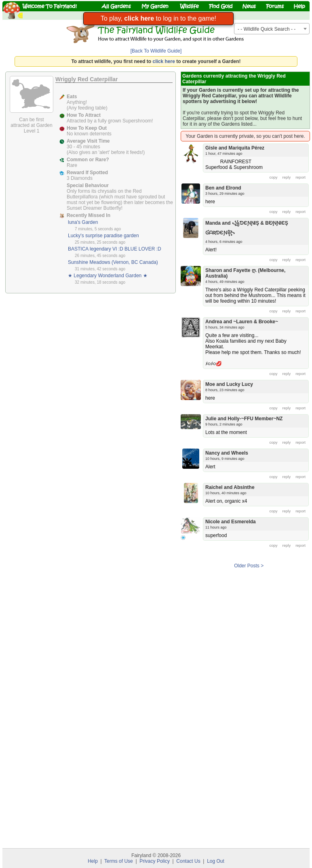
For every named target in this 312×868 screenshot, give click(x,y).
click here (164, 61)
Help (93, 861)
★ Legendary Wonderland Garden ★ (108, 276)
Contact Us (188, 861)
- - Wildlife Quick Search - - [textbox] (267, 29)
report (300, 177)
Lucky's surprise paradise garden (103, 236)
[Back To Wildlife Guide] (156, 51)
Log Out (216, 861)
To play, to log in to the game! (158, 18)
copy (274, 177)
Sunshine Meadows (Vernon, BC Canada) (113, 262)
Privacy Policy (155, 861)
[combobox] (272, 29)
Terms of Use (119, 861)
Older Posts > (249, 566)
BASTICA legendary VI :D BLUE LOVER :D (115, 249)
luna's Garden (83, 222)
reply (287, 177)
